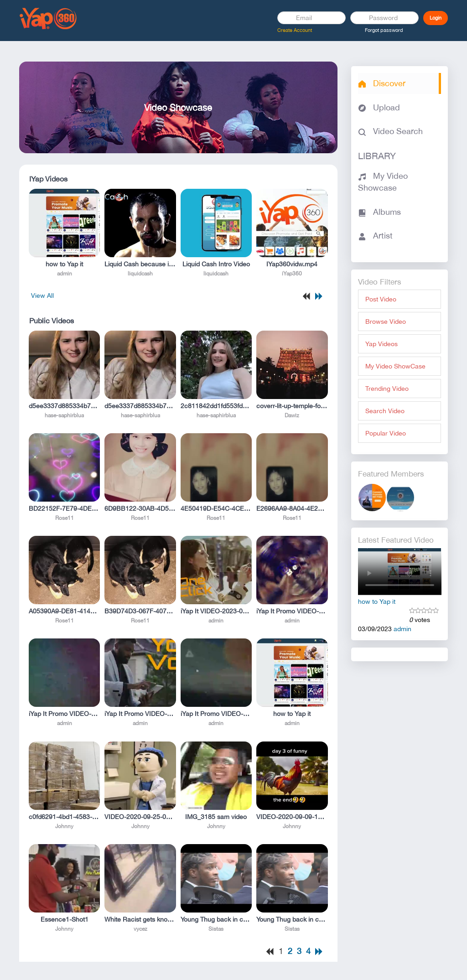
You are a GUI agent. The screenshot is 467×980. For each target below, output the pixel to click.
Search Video (385, 411)
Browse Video (386, 321)
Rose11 (65, 518)
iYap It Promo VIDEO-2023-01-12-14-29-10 (216, 714)
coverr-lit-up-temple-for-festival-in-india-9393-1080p (292, 406)
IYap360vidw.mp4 (292, 264)
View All (42, 296)
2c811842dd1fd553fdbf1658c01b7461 (216, 406)
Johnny (64, 826)
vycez (140, 929)
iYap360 (292, 274)
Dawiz (292, 415)
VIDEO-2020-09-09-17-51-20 (292, 817)
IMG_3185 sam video (216, 817)
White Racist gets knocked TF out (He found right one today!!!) (140, 919)
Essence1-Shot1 (65, 919)
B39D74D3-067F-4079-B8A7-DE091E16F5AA (140, 611)
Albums (379, 212)
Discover (382, 83)
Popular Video (386, 433)
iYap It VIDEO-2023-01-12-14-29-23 (216, 611)
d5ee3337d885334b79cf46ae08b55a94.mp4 (64, 406)
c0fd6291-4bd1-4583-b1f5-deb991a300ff (64, 817)
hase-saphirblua (64, 415)
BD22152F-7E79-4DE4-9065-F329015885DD (64, 508)
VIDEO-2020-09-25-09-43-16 (140, 817)
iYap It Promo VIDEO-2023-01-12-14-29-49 (64, 714)
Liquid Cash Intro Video (216, 264)
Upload (379, 107)
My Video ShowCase (395, 366)
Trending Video (387, 389)
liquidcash (140, 274)
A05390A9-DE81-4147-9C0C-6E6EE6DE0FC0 (64, 611)
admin (65, 274)
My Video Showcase (383, 182)
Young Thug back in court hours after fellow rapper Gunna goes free (216, 919)
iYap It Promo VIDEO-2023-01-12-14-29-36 (140, 714)
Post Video (381, 299)
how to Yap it (64, 264)
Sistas (216, 929)
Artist (375, 236)
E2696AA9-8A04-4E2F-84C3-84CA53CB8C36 (292, 508)
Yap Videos (381, 344)
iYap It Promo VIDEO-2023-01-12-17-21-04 (292, 611)
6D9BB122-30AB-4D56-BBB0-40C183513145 (140, 508)
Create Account (295, 30)
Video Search (390, 131)
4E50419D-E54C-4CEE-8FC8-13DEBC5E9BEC (216, 508)
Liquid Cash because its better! (140, 264)
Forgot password (384, 30)
